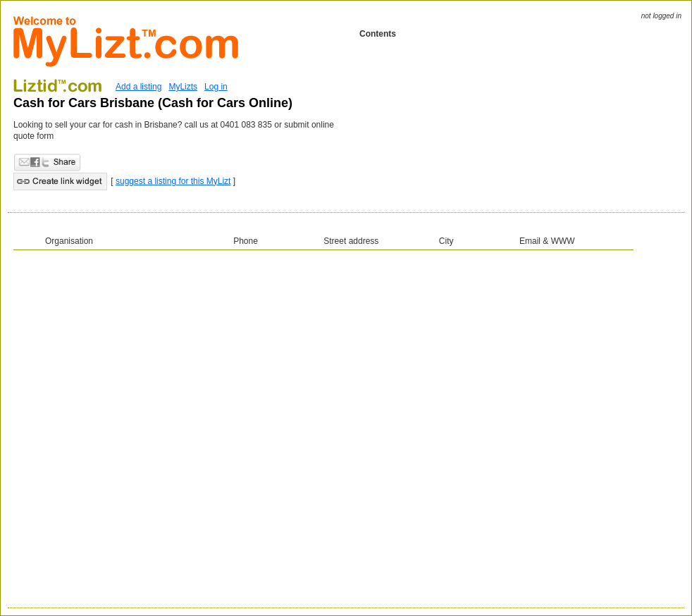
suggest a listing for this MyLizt (173, 181)
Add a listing (138, 87)
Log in (216, 87)
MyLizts (183, 87)
